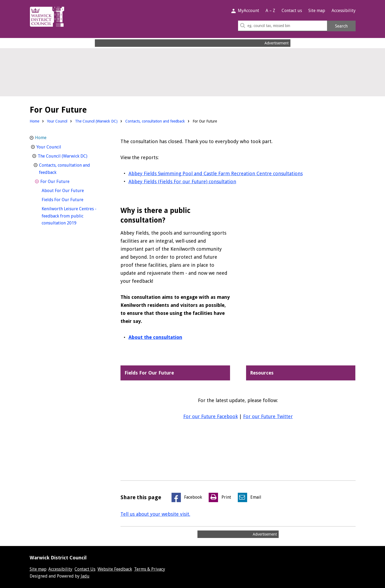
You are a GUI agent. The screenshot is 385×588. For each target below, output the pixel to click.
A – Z (270, 11)
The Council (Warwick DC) (96, 121)
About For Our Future (73, 190)
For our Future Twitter (268, 416)
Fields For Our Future (72, 199)
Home (34, 121)
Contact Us (85, 569)
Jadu (85, 576)
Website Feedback (115, 569)
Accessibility (344, 11)
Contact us (292, 11)
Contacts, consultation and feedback (155, 121)
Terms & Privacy (150, 569)
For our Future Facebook (211, 416)
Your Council (57, 121)
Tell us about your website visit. (155, 514)
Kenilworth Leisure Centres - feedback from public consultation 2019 (69, 216)
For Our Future (65, 181)
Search (341, 26)
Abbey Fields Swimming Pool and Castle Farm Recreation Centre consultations (216, 173)
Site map (317, 11)
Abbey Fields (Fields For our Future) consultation (182, 182)
